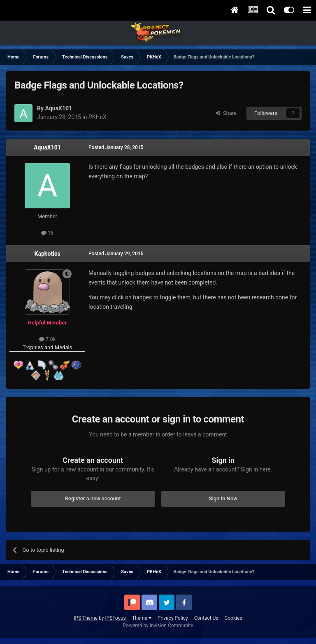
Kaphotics (48, 254)
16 (48, 233)
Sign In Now (223, 498)
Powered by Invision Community (158, 625)
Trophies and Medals (48, 347)
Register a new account (93, 498)
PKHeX (98, 117)
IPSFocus (115, 618)
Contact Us (206, 618)
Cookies (234, 618)
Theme (142, 618)
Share (226, 113)
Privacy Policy (173, 618)
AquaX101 (47, 147)
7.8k (48, 339)
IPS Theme (86, 618)
